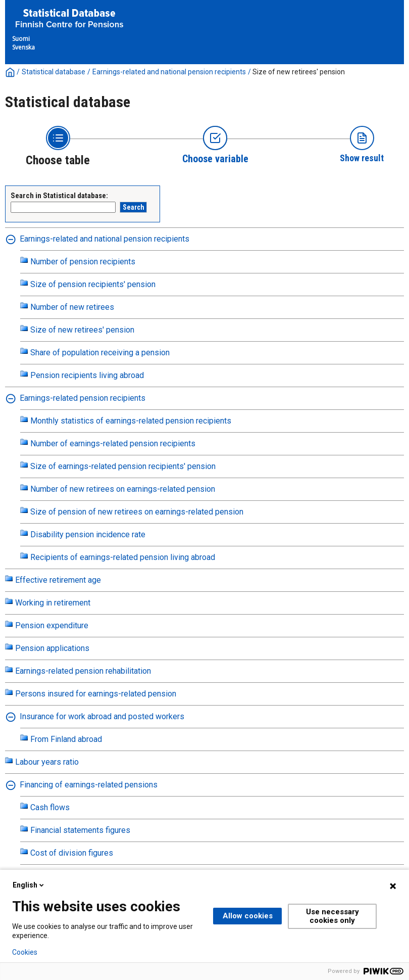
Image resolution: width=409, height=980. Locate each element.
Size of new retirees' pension (299, 72)
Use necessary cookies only (333, 916)
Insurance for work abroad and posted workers (102, 716)
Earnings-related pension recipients (83, 398)
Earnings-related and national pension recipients (169, 72)
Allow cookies (248, 916)
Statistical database (54, 72)
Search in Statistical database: (59, 196)
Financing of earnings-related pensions (89, 785)
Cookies (25, 952)
